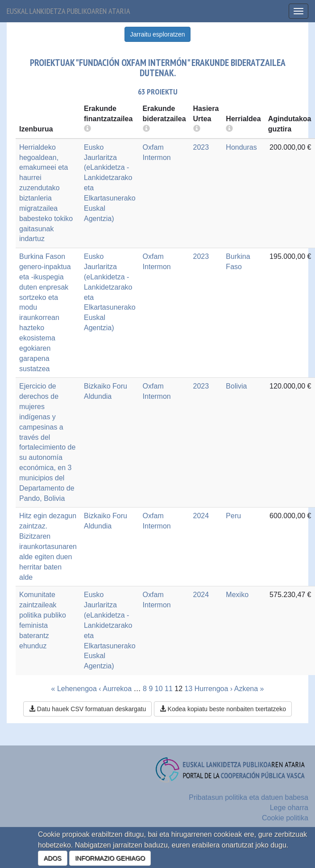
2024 (201, 516)
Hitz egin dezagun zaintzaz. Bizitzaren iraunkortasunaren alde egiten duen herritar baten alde (48, 546)
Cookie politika (285, 818)
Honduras (241, 147)
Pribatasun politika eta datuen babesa (249, 797)
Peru (233, 516)
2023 (201, 147)
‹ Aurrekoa (115, 689)
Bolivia (236, 386)
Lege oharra (289, 808)
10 (159, 689)
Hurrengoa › (213, 689)
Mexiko (237, 595)
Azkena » (249, 689)
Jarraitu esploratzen (158, 34)
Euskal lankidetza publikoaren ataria (68, 11)
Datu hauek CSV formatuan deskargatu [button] (87, 709)
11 (169, 689)
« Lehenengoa (74, 689)
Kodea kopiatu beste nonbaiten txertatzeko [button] (223, 709)
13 (189, 689)
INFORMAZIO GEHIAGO (110, 858)
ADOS (53, 858)
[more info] (197, 129)
